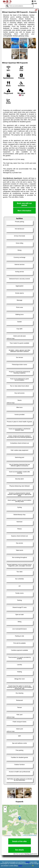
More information (24, 211)
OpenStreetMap (32, 835)
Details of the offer (19, 841)
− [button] (5, 811)
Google (28, 862)
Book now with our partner (24, 204)
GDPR (20, 866)
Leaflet (24, 835)
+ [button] (5, 808)
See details (20, 850)
